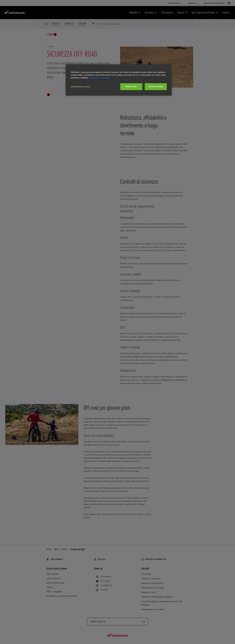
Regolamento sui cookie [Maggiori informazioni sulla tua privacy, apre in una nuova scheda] (100, 78)
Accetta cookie (156, 87)
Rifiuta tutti (131, 87)
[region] (119, 80)
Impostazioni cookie (80, 86)
